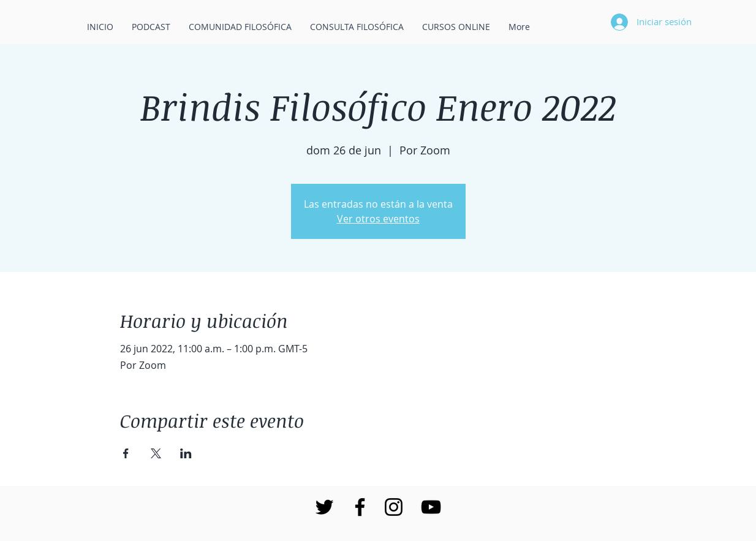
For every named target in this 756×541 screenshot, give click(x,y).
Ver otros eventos (378, 219)
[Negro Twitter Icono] (324, 507)
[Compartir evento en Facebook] (126, 453)
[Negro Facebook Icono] (360, 507)
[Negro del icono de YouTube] (431, 507)
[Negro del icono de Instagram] (394, 507)
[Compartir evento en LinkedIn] (186, 453)
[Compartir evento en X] (156, 453)
